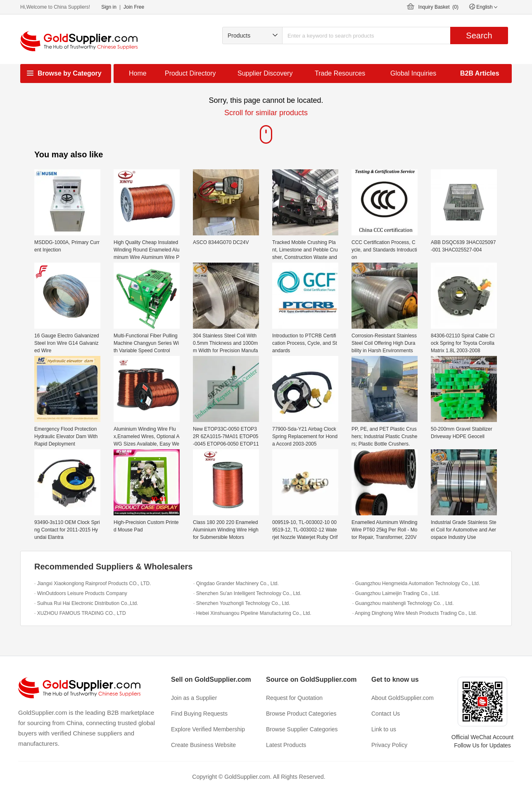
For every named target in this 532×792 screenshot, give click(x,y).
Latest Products (286, 745)
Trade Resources (340, 73)
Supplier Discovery (265, 73)
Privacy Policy (389, 745)
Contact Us (386, 714)
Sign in (109, 7)
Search (479, 36)
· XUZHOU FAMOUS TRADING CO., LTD (80, 613)
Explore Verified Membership (208, 729)
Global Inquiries (413, 73)
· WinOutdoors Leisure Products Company (81, 593)
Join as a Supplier (194, 698)
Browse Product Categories (301, 714)
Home (138, 73)
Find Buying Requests (199, 714)
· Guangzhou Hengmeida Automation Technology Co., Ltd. (416, 583)
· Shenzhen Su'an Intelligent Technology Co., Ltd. (247, 593)
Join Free (134, 7)
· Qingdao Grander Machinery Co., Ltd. (236, 583)
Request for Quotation (294, 698)
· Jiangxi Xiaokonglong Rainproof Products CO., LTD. (93, 583)
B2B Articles (480, 73)
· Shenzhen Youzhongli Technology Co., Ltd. (242, 603)
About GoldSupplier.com (403, 698)
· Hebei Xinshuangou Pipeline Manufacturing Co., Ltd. (252, 613)
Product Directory (190, 73)
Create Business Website (203, 745)
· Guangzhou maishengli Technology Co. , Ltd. (403, 603)
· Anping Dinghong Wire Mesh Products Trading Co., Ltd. (415, 613)
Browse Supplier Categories (302, 729)
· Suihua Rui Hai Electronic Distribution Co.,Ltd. (86, 603)
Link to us (384, 729)
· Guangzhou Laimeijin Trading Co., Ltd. (396, 593)
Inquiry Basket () (438, 7)
